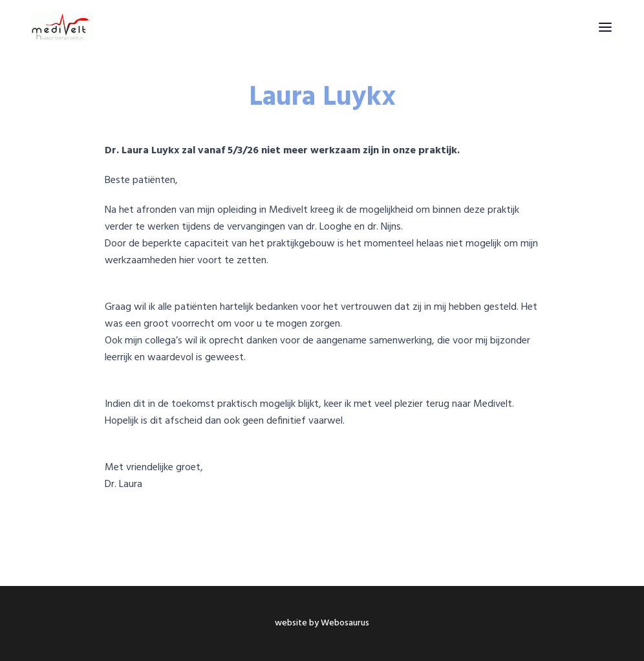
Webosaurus (345, 623)
